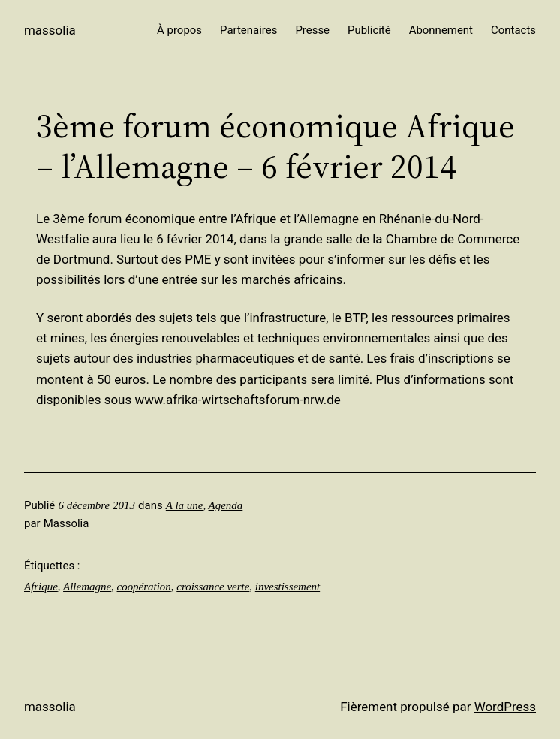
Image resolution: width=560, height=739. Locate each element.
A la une (185, 505)
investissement (288, 587)
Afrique (41, 587)
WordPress (505, 707)
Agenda (226, 505)
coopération (144, 587)
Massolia (50, 30)
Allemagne (87, 587)
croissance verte (213, 587)
